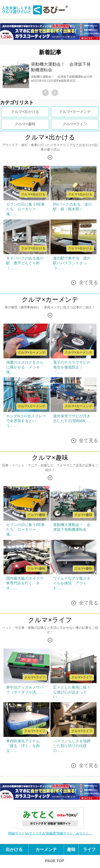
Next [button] (55, 93)
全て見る (89, 283)
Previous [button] (45, 93)
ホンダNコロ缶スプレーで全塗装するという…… (26, 421)
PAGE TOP (55, 861)
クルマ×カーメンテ (50, 299)
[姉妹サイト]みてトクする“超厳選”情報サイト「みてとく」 (50, 833)
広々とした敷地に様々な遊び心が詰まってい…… (72, 692)
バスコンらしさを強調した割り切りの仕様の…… (72, 746)
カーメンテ (82, 112)
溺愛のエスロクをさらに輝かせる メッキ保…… (25, 367)
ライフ (82, 124)
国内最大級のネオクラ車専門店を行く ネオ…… (25, 583)
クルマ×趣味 (50, 457)
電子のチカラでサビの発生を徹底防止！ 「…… (72, 367)
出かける (32, 112)
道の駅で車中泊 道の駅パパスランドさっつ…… (72, 263)
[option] (50, 75)
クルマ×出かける (50, 137)
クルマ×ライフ (50, 620)
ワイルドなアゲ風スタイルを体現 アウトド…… (72, 583)
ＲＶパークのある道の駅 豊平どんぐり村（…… (25, 263)
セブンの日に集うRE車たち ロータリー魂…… (25, 209)
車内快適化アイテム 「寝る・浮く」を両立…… (25, 746)
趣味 (32, 124)
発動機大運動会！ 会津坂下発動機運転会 (61, 67)
